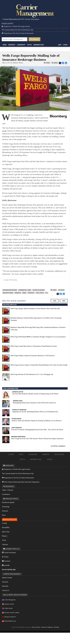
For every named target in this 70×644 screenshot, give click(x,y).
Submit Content (7, 578)
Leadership (21, 45)
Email (55, 63)
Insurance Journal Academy (11, 613)
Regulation (59, 454)
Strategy (31, 293)
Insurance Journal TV (9, 617)
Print (47, 63)
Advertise (5, 582)
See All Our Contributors (58, 446)
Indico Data (6, 532)
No (64, 301)
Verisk (4, 540)
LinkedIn (6, 565)
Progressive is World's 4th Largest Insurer (16, 26)
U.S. (46, 293)
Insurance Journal (8, 604)
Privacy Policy (36, 627)
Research (12, 45)
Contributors (6, 494)
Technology (6, 507)
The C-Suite (40, 293)
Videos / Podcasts (8, 490)
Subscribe (5, 586)
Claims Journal (7, 608)
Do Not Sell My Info (9, 570)
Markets (18, 293)
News (5, 45)
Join (60, 45)
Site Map (56, 627)
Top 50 (29, 45)
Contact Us (6, 590)
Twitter (5, 557)
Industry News (8, 293)
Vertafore (5, 545)
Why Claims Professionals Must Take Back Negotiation (21, 482)
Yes (55, 301)
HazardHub (6, 527)
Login (65, 45)
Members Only (39, 45)
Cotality (5, 523)
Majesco (5, 536)
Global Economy (39, 290)
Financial (5, 511)
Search (34, 39)
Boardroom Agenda (10, 290)
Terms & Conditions (47, 627)
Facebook (6, 561)
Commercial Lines (25, 290)
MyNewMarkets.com (9, 621)
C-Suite (11, 454)
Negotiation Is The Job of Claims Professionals (18, 33)
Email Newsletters (9, 553)
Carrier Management (9, 600)
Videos (50, 459)
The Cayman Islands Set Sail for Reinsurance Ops (17, 30)
